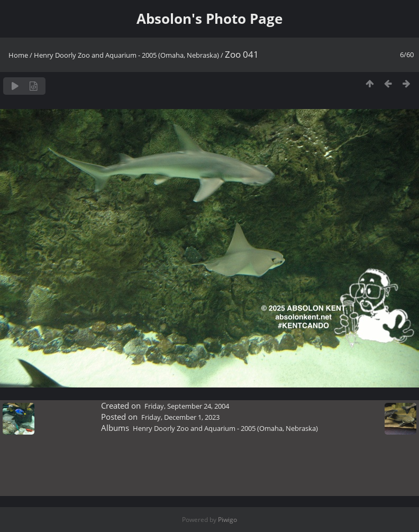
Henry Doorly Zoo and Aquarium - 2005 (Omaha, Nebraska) (126, 55)
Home (18, 55)
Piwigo (227, 520)
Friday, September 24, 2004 (187, 406)
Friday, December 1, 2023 (180, 417)
